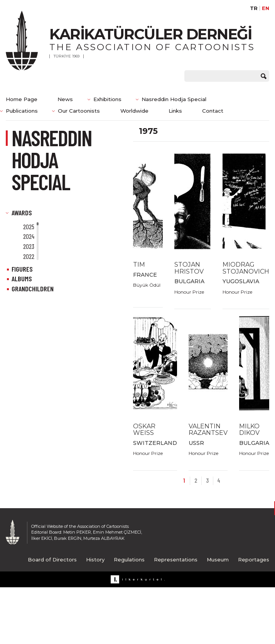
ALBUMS (22, 279)
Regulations (129, 559)
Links (175, 111)
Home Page (22, 99)
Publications (22, 111)
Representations (176, 559)
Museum (218, 559)
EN (266, 8)
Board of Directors (52, 559)
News (65, 99)
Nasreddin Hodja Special (174, 99)
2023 (29, 246)
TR (254, 8)
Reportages (254, 559)
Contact (213, 111)
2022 (29, 256)
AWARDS (22, 213)
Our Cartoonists (79, 111)
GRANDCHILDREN (33, 289)
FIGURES (22, 269)
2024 (29, 236)
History (95, 559)
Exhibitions (107, 99)
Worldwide (134, 111)
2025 (29, 226)
